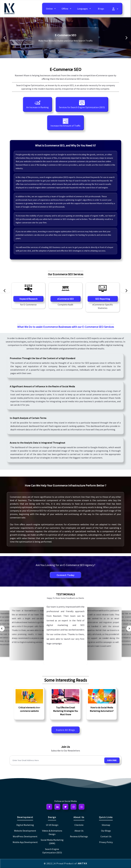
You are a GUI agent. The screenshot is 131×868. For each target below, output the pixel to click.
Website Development (25, 831)
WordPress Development (25, 836)
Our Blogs (106, 831)
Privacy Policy (106, 842)
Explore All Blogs (65, 730)
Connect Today (66, 575)
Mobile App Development (25, 842)
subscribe (112, 760)
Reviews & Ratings (79, 836)
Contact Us (106, 836)
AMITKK (82, 863)
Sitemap (106, 825)
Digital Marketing (25, 825)
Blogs (101, 9)
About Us (79, 831)
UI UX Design (52, 825)
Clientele (79, 825)
